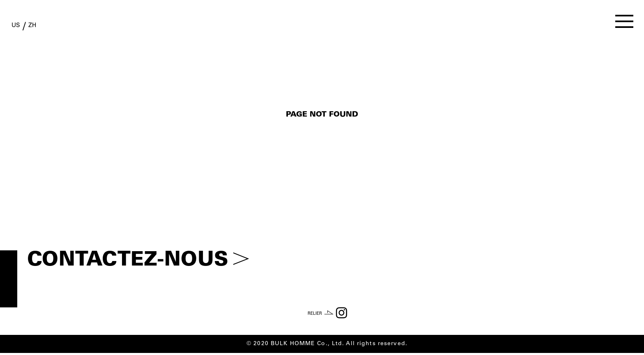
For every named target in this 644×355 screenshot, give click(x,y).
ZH (52, 28)
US (22, 28)
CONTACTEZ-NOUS (138, 261)
